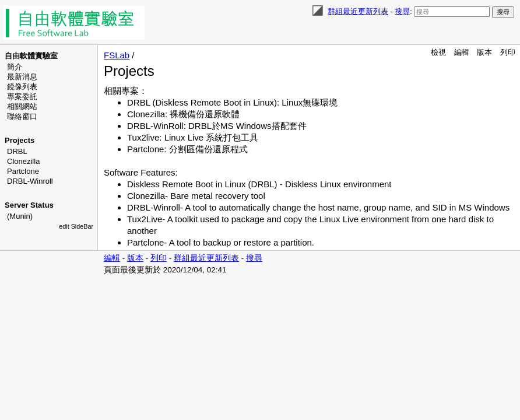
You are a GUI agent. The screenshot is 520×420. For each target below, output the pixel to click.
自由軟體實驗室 (31, 56)
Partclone (23, 171)
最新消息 (22, 77)
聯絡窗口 (22, 116)
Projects (20, 140)
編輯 (462, 52)
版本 (484, 52)
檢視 (438, 52)
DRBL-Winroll (30, 181)
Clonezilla (23, 161)
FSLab (117, 55)
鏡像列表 (22, 87)
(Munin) (20, 216)
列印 (508, 52)
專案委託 (22, 97)
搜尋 (402, 11)
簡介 (15, 67)
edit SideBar (76, 226)
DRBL (17, 151)
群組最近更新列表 (358, 11)
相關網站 (22, 106)
